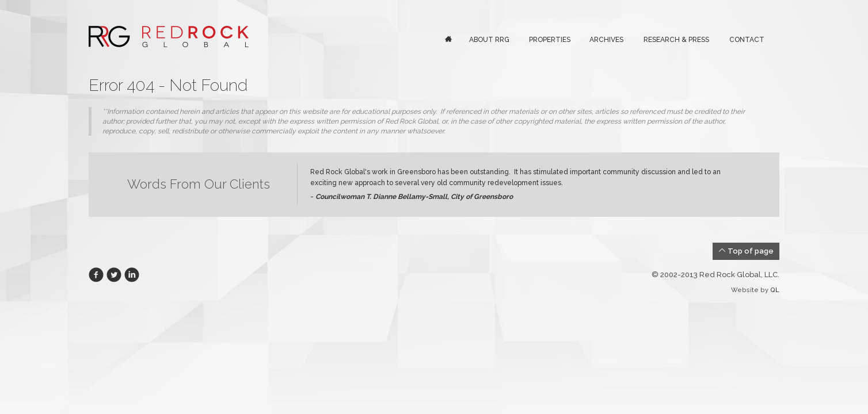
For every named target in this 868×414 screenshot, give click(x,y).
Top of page (746, 251)
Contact (747, 40)
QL (775, 290)
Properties (550, 40)
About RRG (489, 40)
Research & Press (676, 40)
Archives (606, 40)
